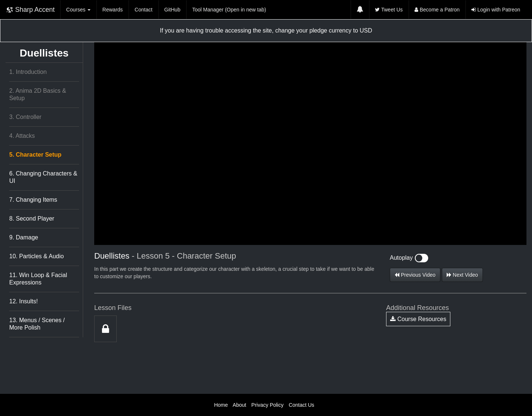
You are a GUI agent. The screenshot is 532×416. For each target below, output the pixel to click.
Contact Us (301, 405)
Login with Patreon (496, 10)
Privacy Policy (267, 405)
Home (221, 405)
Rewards (112, 10)
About (240, 405)
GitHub (173, 10)
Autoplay (409, 258)
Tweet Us (389, 10)
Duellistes (44, 53)
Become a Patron (437, 10)
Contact (143, 10)
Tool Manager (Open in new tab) (229, 10)
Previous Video (415, 275)
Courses (78, 10)
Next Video (462, 275)
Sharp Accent (30, 10)
